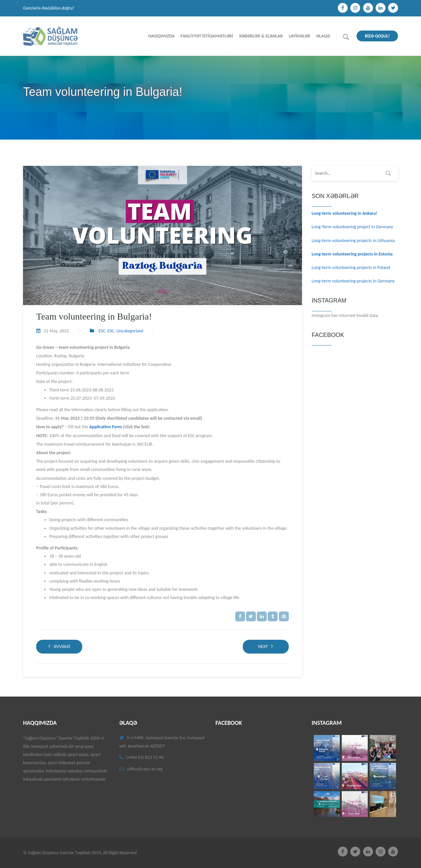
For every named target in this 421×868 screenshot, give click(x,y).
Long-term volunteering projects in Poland (351, 267)
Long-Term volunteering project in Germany (353, 227)
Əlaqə (323, 36)
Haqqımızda (161, 36)
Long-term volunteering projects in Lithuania (353, 241)
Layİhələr (299, 36)
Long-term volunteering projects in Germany (353, 281)
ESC (102, 331)
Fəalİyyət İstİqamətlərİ (207, 36)
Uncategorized (130, 331)
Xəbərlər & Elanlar (261, 36)
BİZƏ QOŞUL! (377, 36)
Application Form (106, 427)
